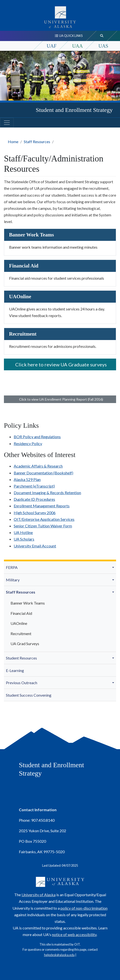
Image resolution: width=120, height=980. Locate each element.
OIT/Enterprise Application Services (44, 519)
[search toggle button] (102, 36)
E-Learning (15, 670)
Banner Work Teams (28, 603)
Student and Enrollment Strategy (74, 110)
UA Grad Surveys (25, 644)
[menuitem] (60, 568)
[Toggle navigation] (7, 123)
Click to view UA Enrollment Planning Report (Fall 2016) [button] (60, 399)
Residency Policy (28, 443)
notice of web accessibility (74, 934)
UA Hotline (23, 532)
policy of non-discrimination (84, 908)
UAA (78, 46)
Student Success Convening (29, 695)
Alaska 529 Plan (27, 479)
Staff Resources (37, 142)
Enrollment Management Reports (42, 506)
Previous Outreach (22, 683)
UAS (103, 46)
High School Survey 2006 (35, 513)
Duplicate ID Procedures (34, 499)
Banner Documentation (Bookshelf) (43, 473)
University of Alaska (39, 895)
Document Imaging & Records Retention (47, 493)
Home (13, 142)
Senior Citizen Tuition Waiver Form (43, 526)
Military (13, 580)
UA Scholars (24, 539)
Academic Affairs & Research (38, 466)
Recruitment (21, 634)
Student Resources (21, 658)
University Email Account (35, 546)
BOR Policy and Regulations (37, 437)
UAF (52, 46)
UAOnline (19, 623)
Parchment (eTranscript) (34, 486)
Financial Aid (21, 613)
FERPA (12, 567)
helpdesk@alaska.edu (59, 955)
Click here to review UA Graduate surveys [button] (60, 364)
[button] (114, 567)
